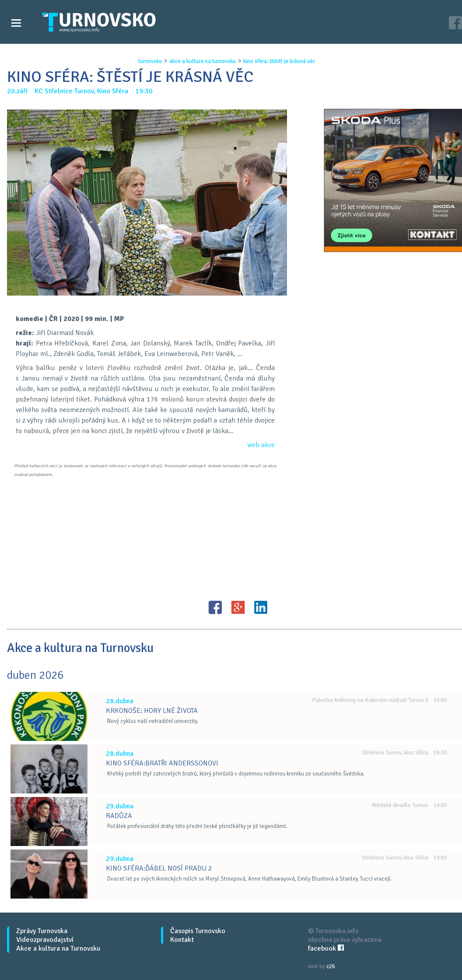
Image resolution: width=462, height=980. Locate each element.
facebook (326, 948)
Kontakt (182, 940)
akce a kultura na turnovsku (203, 61)
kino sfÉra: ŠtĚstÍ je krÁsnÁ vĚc (279, 61)
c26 (331, 966)
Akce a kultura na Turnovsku (58, 948)
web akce (261, 445)
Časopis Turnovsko (198, 931)
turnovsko (150, 61)
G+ (238, 607)
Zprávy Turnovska (42, 931)
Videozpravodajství (45, 940)
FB (215, 607)
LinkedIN (261, 607)
